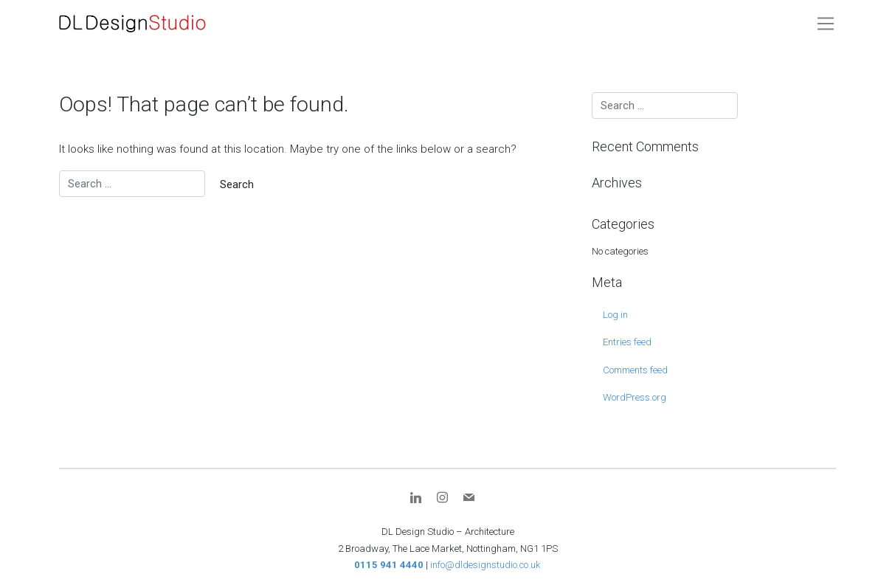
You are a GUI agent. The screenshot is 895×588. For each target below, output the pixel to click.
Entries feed (627, 342)
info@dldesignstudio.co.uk (485, 565)
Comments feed (635, 370)
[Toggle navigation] (826, 24)
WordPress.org (635, 397)
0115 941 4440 (389, 565)
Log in (615, 315)
